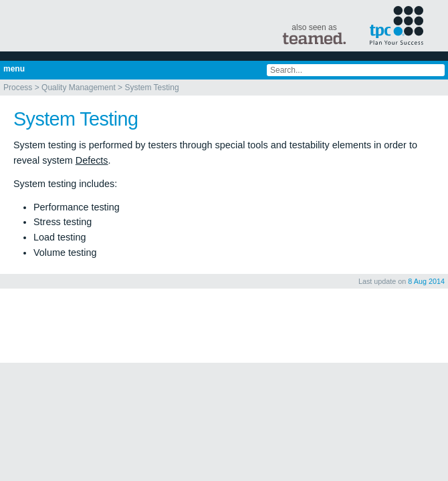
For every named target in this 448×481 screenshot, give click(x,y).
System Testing (151, 88)
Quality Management (79, 88)
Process (18, 88)
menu (14, 69)
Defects (92, 160)
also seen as (314, 34)
